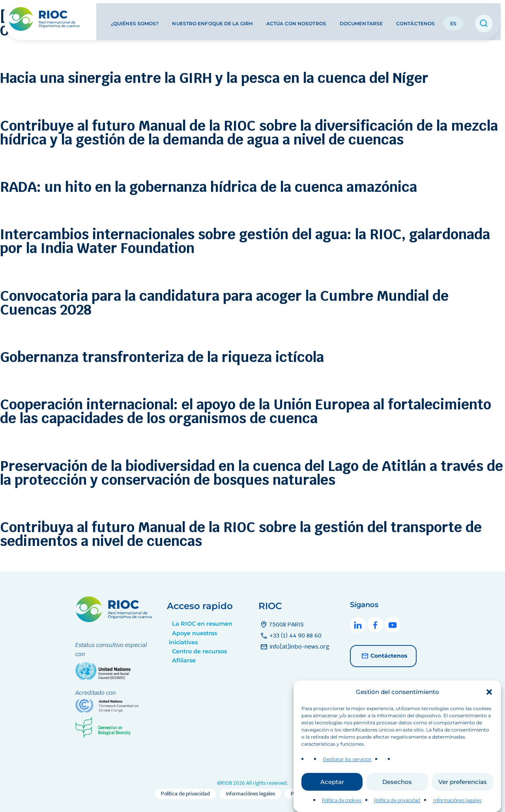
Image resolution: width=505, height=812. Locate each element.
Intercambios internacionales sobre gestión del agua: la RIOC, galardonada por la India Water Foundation (245, 241)
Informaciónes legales (457, 807)
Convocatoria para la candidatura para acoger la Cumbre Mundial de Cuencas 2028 (224, 303)
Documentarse (361, 19)
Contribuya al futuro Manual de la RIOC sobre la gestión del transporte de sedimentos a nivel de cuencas (241, 534)
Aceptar (332, 789)
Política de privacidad (397, 807)
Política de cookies (342, 807)
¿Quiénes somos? (135, 19)
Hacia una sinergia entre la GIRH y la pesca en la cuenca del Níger (214, 78)
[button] (489, 699)
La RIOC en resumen (202, 624)
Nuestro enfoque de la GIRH (212, 19)
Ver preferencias (463, 789)
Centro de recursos (199, 651)
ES (453, 19)
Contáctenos (415, 19)
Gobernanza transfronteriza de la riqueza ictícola (162, 357)
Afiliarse (184, 660)
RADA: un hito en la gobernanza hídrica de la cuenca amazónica (209, 187)
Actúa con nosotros (296, 19)
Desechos (397, 789)
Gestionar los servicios (347, 766)
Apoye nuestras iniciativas (193, 638)
